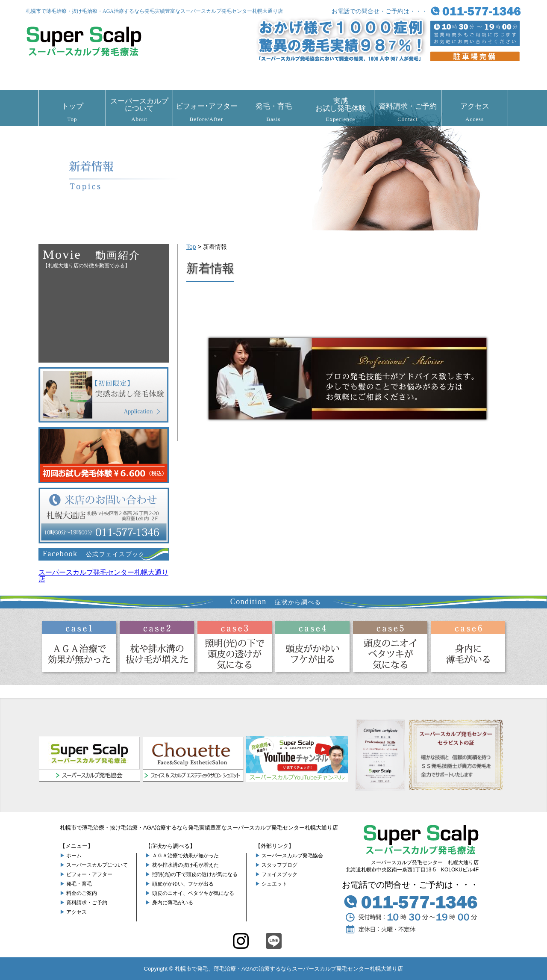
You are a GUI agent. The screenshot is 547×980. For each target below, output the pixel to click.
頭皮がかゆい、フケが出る (183, 884)
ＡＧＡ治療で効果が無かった (185, 856)
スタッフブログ (279, 865)
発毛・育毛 (273, 112)
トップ (72, 112)
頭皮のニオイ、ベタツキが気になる (193, 893)
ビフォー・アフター (89, 874)
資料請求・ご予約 (408, 112)
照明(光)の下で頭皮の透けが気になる (195, 874)
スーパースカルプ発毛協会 (292, 856)
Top (191, 247)
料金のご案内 (82, 893)
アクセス (475, 112)
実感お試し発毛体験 (341, 110)
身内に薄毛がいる (173, 903)
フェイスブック (279, 874)
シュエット (274, 884)
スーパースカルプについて (139, 110)
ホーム (74, 856)
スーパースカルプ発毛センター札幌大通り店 (103, 576)
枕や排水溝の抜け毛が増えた (185, 865)
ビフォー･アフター (206, 112)
